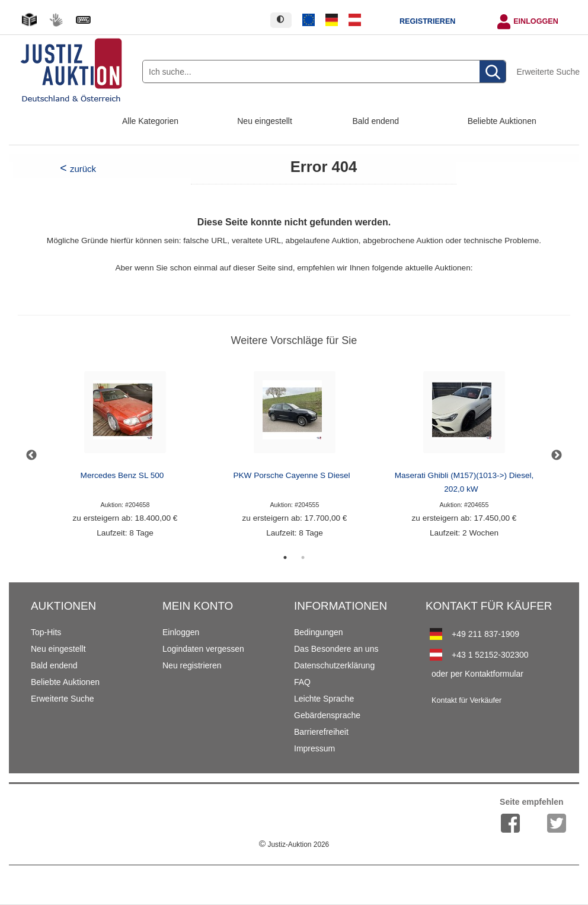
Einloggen (536, 21)
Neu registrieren (192, 665)
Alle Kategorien (150, 121)
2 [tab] (303, 557)
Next (557, 455)
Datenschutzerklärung (334, 665)
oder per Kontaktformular (477, 674)
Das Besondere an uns (336, 649)
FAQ (302, 682)
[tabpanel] (125, 455)
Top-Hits (46, 632)
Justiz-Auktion (294, 845)
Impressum (314, 748)
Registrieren (427, 21)
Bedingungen (319, 632)
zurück (83, 169)
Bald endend (376, 121)
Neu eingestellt (265, 121)
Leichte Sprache (324, 699)
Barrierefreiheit (321, 732)
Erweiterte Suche (548, 72)
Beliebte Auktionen (502, 121)
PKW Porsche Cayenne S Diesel (291, 475)
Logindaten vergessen (203, 649)
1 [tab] (285, 557)
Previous (31, 455)
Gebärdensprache (327, 715)
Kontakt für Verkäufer (466, 700)
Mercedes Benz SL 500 (122, 475)
